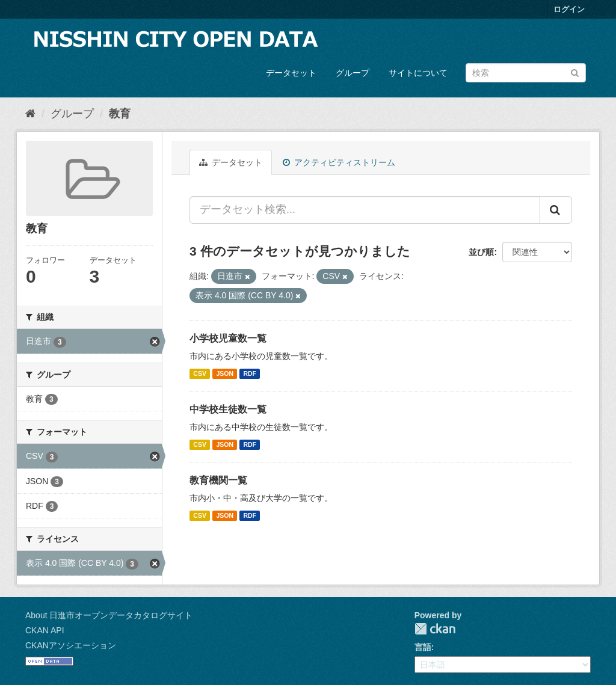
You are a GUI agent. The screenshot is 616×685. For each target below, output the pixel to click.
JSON (225, 373)
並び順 (481, 252)
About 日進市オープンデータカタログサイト (109, 615)
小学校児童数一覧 (228, 338)
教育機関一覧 (218, 480)
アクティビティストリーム (339, 162)
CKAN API (45, 630)
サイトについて (418, 73)
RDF (250, 373)
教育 (120, 114)
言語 (423, 647)
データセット (291, 73)
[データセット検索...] (365, 210)
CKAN (435, 629)
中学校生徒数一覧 (228, 409)
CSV (200, 373)
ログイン (569, 9)
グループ (353, 73)
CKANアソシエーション (71, 645)
